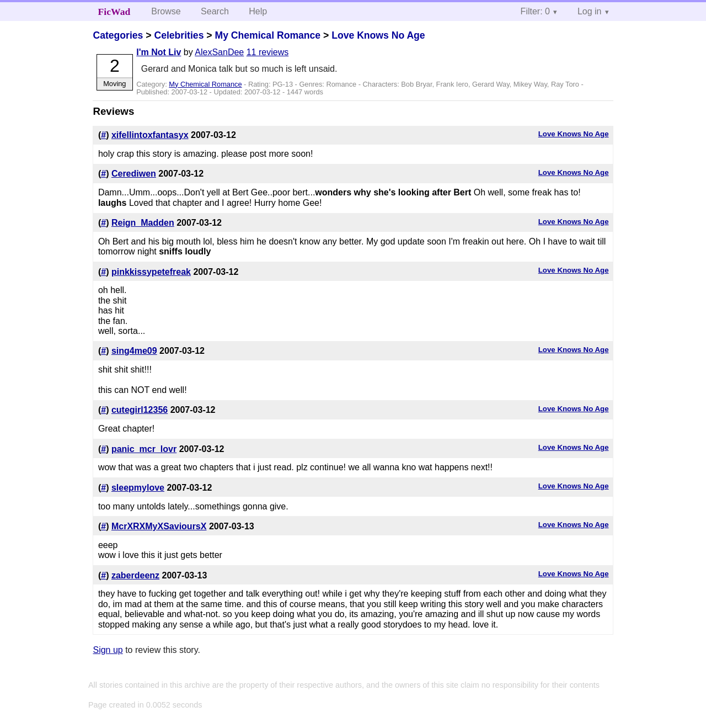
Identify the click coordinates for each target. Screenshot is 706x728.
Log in (590, 11)
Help (258, 11)
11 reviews (268, 52)
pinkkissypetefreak (151, 272)
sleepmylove (138, 488)
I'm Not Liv (159, 52)
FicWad (114, 12)
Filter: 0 (535, 11)
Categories (118, 35)
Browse (166, 11)
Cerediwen (134, 174)
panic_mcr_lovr (144, 449)
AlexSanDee (219, 52)
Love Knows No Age (378, 35)
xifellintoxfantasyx (150, 135)
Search (215, 11)
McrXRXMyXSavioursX (159, 526)
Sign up (108, 650)
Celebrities (179, 35)
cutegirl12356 (140, 410)
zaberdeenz (135, 575)
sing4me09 (134, 351)
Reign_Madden (143, 223)
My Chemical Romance (268, 35)
